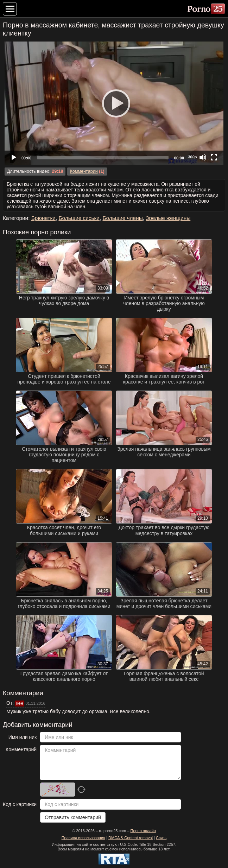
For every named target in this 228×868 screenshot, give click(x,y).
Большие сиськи (79, 218)
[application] (114, 103)
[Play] (114, 103)
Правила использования (83, 838)
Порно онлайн (143, 831)
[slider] (103, 158)
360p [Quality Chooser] (192, 157)
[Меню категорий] (10, 9)
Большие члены (122, 218)
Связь (161, 838)
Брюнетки (43, 218)
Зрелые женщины (168, 218)
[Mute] (203, 157)
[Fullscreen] (214, 157)
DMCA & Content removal (131, 838)
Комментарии (84, 171)
